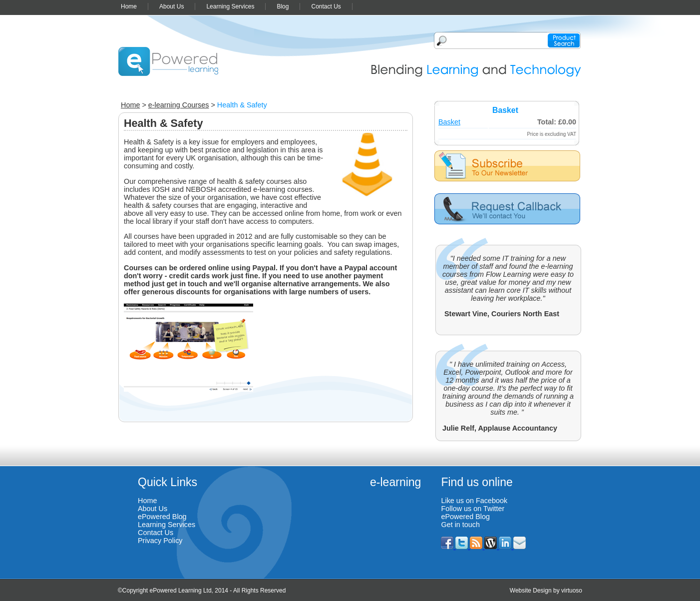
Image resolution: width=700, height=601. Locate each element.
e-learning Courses (179, 105)
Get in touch (460, 525)
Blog (283, 6)
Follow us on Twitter (473, 509)
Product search (564, 40)
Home (129, 6)
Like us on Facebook (474, 501)
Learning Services (230, 6)
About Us (172, 6)
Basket (449, 122)
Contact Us (326, 6)
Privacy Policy (160, 541)
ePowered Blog (162, 517)
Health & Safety (242, 105)
